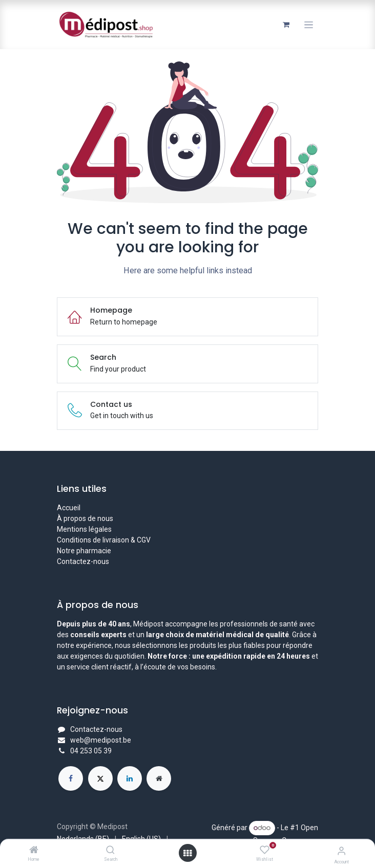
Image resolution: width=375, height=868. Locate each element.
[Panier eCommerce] (286, 25)
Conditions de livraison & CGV (104, 540)
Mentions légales (84, 529)
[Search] (110, 851)
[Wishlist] (265, 850)
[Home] (34, 851)
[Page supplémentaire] (159, 778)
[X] (100, 778)
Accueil (69, 508)
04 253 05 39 (91, 751)
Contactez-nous (83, 561)
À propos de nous (85, 518)
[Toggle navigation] (309, 25)
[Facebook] (71, 778)
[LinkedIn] (130, 778)
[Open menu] (187, 853)
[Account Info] (341, 851)
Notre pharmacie (84, 551)
